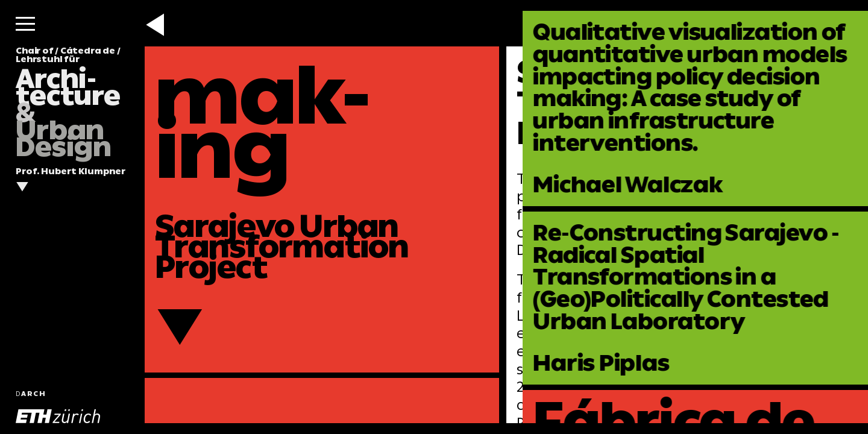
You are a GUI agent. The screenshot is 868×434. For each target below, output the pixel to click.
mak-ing (263, 122)
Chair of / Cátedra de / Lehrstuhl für (68, 102)
